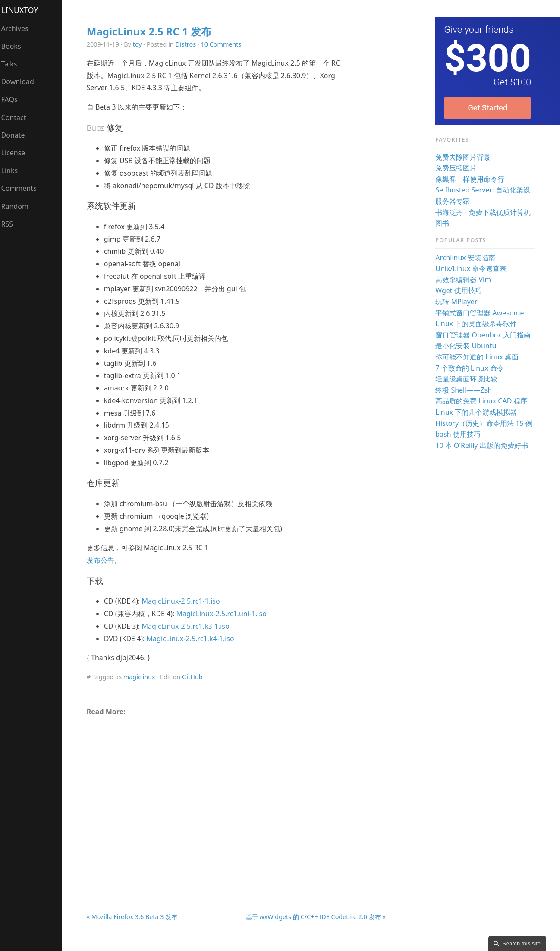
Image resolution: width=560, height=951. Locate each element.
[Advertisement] (238, 794)
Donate (16, 135)
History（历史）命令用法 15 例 (485, 423)
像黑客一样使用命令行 (471, 179)
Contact (17, 117)
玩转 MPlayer (457, 302)
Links (13, 170)
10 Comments (224, 44)
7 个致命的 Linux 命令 (470, 368)
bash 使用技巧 (459, 434)
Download (21, 82)
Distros (189, 44)
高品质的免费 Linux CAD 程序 (482, 401)
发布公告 (103, 560)
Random (18, 206)
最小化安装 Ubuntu (467, 346)
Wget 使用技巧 (459, 290)
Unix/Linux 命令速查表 (472, 268)
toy (140, 44)
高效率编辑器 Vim (464, 280)
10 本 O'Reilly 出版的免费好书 (482, 445)
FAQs (13, 99)
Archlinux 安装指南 (466, 258)
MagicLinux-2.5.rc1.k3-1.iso (188, 626)
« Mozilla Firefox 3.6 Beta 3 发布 (135, 917)
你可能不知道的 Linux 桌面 (478, 357)
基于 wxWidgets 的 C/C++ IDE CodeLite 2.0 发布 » (317, 917)
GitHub (195, 677)
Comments (22, 188)
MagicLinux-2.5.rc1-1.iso (184, 601)
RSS (10, 224)
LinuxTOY (23, 10)
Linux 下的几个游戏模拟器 (477, 412)
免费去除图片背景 (464, 157)
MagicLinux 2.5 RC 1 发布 (152, 31)
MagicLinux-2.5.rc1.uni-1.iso (224, 614)
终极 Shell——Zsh (464, 390)
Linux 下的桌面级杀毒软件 (477, 324)
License (16, 153)
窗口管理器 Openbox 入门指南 (484, 335)
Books (14, 46)
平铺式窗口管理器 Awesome (480, 313)
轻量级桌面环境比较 (467, 379)
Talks (12, 64)
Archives (18, 28)
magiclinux (142, 677)
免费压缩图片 (457, 168)
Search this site (521, 943)
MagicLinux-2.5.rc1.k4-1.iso (193, 639)
